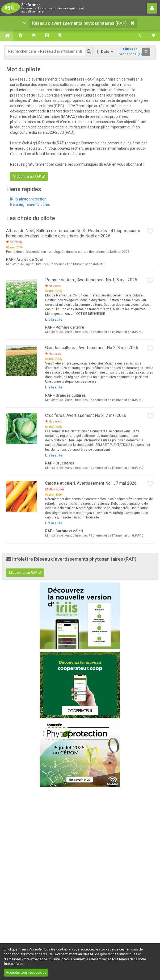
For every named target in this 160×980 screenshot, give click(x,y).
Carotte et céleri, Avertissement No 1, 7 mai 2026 (91, 483)
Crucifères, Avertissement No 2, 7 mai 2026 (86, 415)
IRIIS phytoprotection (28, 199)
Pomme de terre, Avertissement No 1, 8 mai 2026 (91, 280)
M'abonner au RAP (29, 176)
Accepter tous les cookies (26, 972)
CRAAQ (89, 954)
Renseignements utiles (30, 204)
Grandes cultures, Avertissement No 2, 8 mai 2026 (92, 348)
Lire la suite (54, 320)
